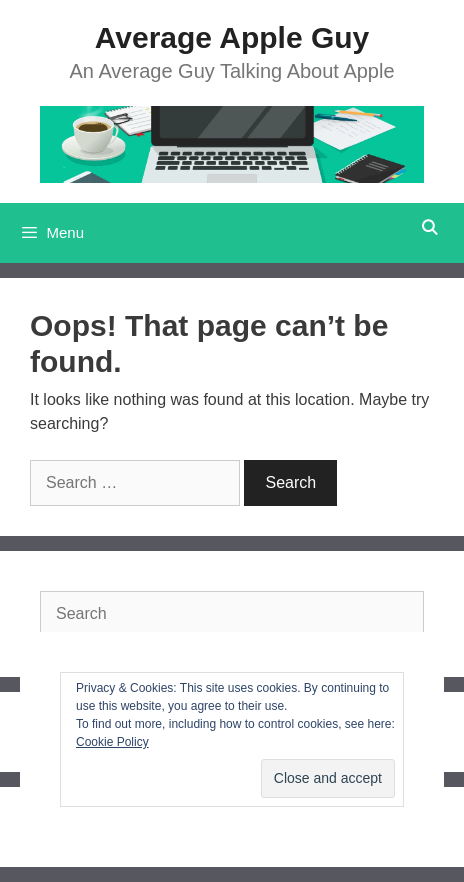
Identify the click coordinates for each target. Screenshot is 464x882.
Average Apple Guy (232, 37)
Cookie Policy (112, 742)
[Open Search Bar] (429, 228)
